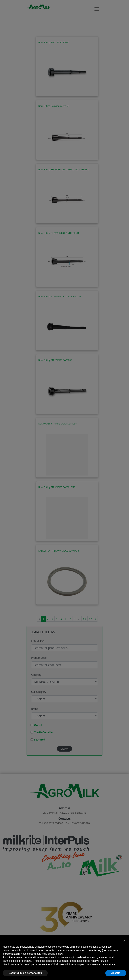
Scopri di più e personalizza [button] (25, 973)
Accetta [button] (116, 973)
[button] (124, 941)
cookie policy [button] (55, 954)
